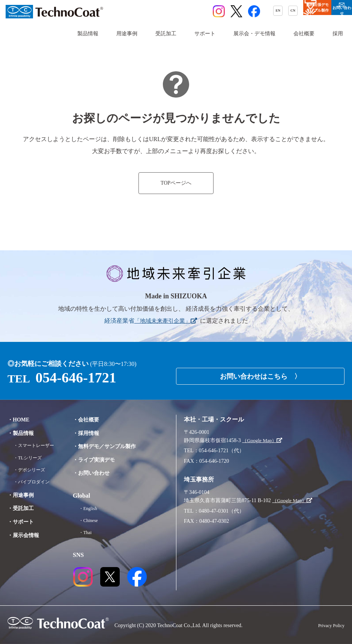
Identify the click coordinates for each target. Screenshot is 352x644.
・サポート (23, 530)
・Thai (92, 532)
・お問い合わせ (99, 473)
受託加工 (166, 34)
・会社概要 (93, 419)
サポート (205, 34)
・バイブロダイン (35, 490)
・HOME (20, 419)
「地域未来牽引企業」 (165, 321)
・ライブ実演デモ (102, 460)
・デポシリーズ (32, 478)
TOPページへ (176, 183)
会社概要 (304, 34)
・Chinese (95, 520)
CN (223, 12)
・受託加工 (23, 517)
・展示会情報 (26, 543)
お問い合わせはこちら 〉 (260, 374)
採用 (338, 34)
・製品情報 (23, 433)
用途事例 (127, 34)
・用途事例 (23, 503)
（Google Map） (263, 440)
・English (95, 508)
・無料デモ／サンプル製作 (114, 446)
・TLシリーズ (30, 466)
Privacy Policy (329, 625)
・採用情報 (93, 433)
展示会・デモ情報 (254, 34)
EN (202, 12)
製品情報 (88, 34)
